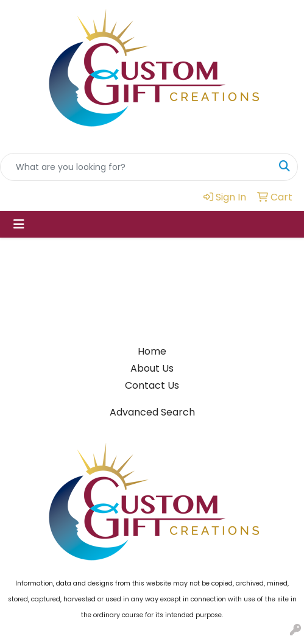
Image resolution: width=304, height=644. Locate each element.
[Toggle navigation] (19, 224)
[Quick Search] (136, 167)
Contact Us (152, 385)
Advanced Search (152, 412)
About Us (152, 368)
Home (152, 351)
